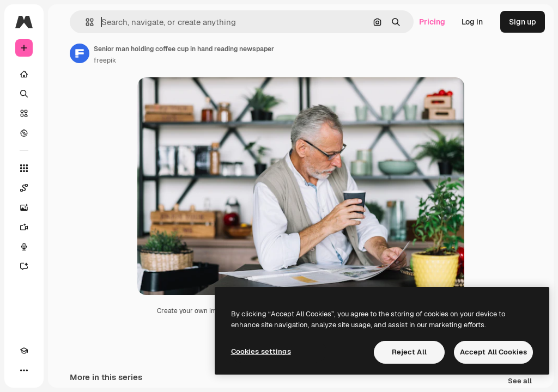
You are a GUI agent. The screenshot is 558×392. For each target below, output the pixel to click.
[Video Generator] (24, 227)
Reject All (409, 352)
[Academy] (24, 351)
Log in (472, 22)
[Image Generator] (24, 207)
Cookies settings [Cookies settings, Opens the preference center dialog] (261, 351)
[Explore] (24, 133)
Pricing (432, 22)
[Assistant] (24, 266)
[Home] (24, 74)
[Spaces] (24, 188)
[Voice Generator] (24, 247)
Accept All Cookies (493, 352)
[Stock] (24, 113)
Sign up (523, 22)
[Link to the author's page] (80, 53)
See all (520, 381)
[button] (85, 22)
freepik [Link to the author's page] (105, 60)
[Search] (24, 94)
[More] (24, 370)
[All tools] (24, 168)
